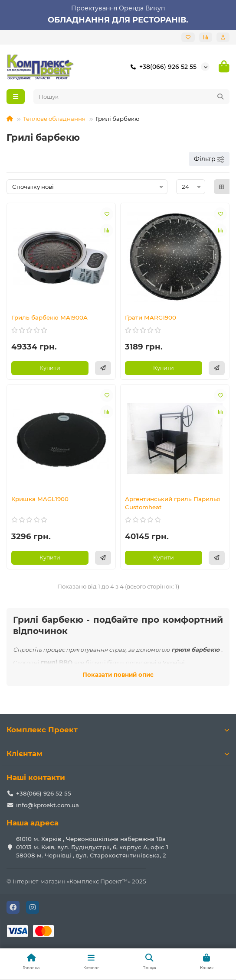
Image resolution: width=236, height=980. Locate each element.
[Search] (132, 97)
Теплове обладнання (54, 119)
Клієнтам (118, 754)
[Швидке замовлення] (103, 368)
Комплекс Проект (118, 730)
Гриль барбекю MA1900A (49, 317)
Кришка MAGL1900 (40, 499)
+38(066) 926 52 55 (162, 67)
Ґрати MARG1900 (151, 317)
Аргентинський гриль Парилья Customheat (172, 503)
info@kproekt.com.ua (48, 805)
